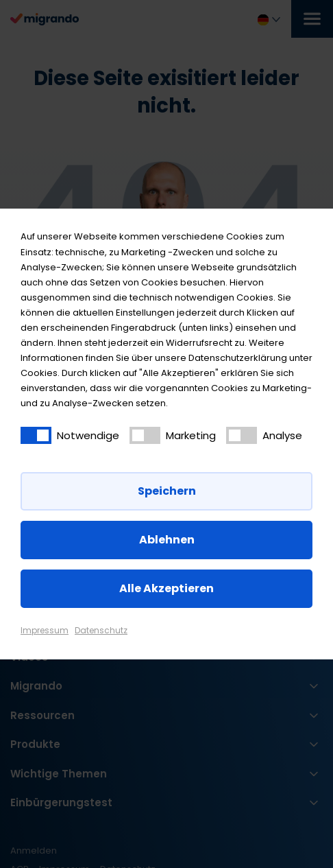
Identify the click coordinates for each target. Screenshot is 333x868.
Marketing (191, 435)
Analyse (282, 435)
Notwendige (88, 435)
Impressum (45, 630)
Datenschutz (101, 630)
